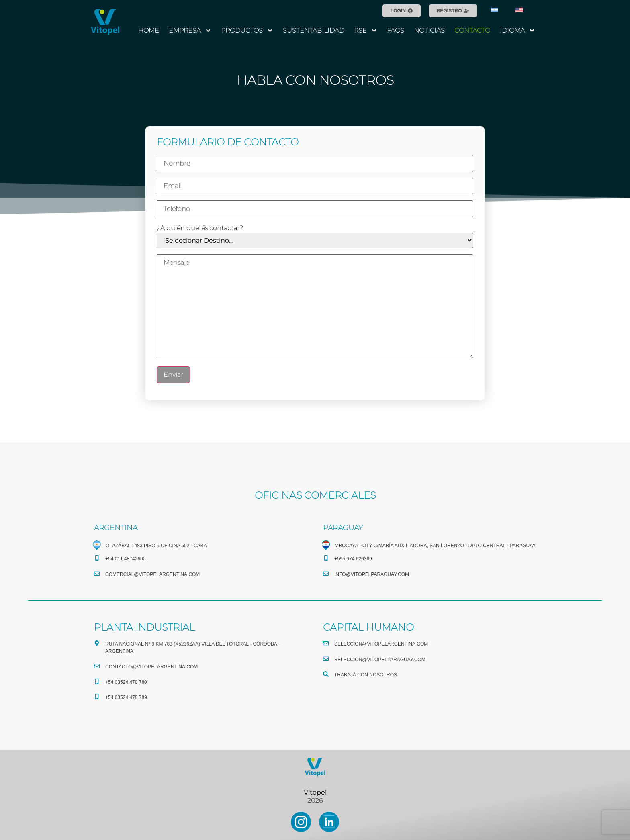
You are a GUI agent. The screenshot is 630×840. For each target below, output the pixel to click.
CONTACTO (472, 30)
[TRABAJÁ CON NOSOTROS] (326, 674)
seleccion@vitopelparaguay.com (380, 660)
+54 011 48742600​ (125, 559)
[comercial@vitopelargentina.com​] (97, 574)
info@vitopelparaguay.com (372, 574)
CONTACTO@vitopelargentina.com (151, 667)
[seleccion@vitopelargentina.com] (326, 643)
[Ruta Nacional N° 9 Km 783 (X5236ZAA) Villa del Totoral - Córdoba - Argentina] (97, 643)
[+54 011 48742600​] (97, 558)
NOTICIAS (429, 30)
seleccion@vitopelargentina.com (381, 644)
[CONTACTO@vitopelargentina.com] (97, 666)
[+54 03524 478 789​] (97, 697)
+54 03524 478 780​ (126, 682)
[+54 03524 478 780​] (97, 681)
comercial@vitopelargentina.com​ (152, 574)
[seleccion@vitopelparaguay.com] (326, 659)
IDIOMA (517, 31)
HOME (149, 30)
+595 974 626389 (353, 559)
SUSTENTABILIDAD (314, 30)
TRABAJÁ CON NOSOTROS (366, 675)
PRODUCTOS (247, 31)
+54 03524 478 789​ (126, 697)
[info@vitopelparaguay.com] (326, 574)
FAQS (396, 30)
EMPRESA (190, 31)
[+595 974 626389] (326, 558)
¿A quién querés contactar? (200, 228)
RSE (366, 31)
